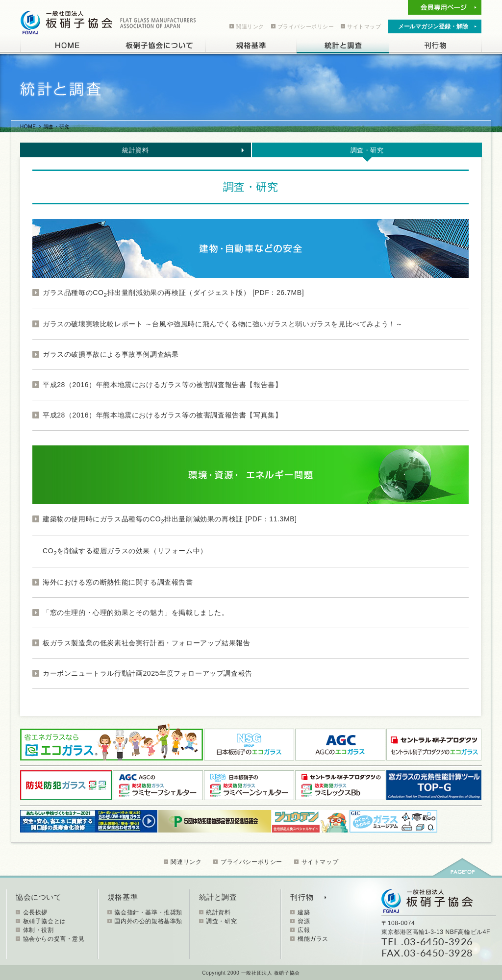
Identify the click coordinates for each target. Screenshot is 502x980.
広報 (304, 930)
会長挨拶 (35, 912)
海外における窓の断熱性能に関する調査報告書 (118, 582)
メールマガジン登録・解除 (433, 26)
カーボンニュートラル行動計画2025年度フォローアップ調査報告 (148, 673)
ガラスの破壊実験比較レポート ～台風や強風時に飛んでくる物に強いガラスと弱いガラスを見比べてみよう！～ (223, 324)
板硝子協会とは (45, 921)
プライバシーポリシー (306, 26)
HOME (28, 127)
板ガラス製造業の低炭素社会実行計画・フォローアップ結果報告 (146, 643)
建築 (304, 912)
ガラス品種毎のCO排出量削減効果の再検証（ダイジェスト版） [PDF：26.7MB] (173, 293)
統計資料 (135, 150)
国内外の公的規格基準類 (148, 921)
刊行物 (302, 897)
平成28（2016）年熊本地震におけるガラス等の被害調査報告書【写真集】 (162, 415)
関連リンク (250, 26)
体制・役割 (38, 930)
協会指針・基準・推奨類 (148, 912)
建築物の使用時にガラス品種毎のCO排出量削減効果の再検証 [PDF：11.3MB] (170, 519)
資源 (304, 921)
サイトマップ (364, 26)
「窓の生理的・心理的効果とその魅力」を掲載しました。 (136, 612)
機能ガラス (313, 939)
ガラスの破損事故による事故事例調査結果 (111, 354)
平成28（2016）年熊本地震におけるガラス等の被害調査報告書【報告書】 (162, 385)
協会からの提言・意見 (54, 939)
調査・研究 (367, 150)
